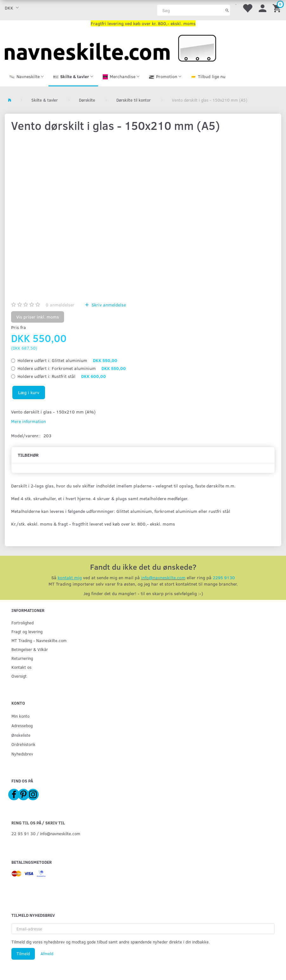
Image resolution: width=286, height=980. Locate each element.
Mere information (29, 421)
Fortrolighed (23, 623)
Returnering (22, 658)
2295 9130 (224, 577)
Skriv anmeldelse (108, 305)
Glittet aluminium (67, 360)
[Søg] (227, 10)
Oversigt (19, 676)
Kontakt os (21, 667)
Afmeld (47, 954)
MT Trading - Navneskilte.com (39, 640)
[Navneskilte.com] (110, 47)
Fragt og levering (27, 631)
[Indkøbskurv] (278, 8)
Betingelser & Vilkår (30, 649)
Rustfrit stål (62, 376)
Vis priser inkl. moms (38, 317)
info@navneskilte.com (163, 577)
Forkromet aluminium (72, 368)
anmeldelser (60, 305)
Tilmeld (23, 954)
